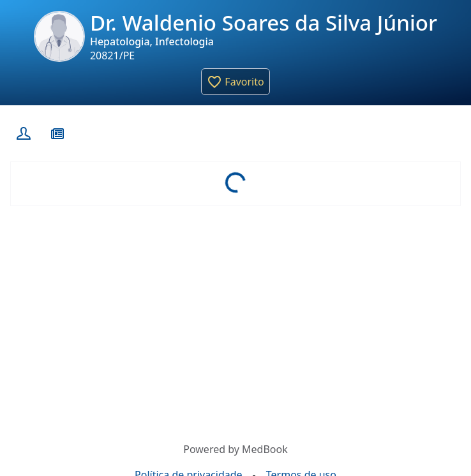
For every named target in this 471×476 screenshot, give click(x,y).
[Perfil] (22, 133)
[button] (235, 82)
